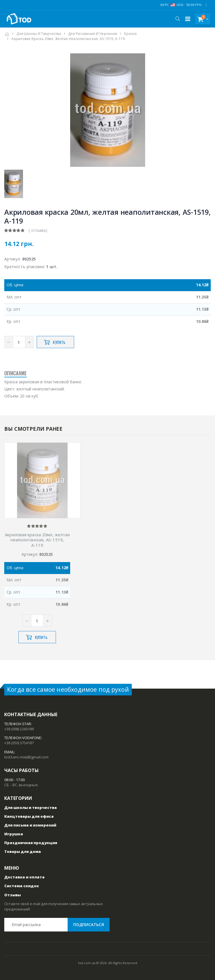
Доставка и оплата (24, 877)
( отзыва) (38, 230)
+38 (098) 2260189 (19, 729)
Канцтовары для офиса (29, 816)
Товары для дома (23, 851)
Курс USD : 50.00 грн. (181, 5)
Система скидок (22, 886)
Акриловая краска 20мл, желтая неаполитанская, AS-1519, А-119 (37, 540)
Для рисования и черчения (93, 34)
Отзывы (12, 895)
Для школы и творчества (39, 34)
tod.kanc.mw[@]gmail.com (26, 757)
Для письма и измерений (30, 825)
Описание (15, 373)
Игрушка (14, 834)
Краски (130, 34)
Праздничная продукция (31, 843)
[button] (178, 19)
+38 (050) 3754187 (19, 743)
